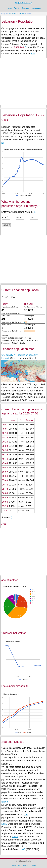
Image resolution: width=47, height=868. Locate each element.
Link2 (15, 837)
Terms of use (16, 865)
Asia (33, 54)
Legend (5, 358)
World (17, 8)
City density (7, 355)
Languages (36, 8)
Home (9, 8)
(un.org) (5, 802)
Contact (33, 865)
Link (26, 814)
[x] (25, 322)
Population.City (23, 3)
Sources (25, 865)
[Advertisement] (23, 81)
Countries (25, 8)
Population (13, 14)
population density (27, 355)
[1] (3, 143)
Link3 (22, 849)
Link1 (4, 824)
